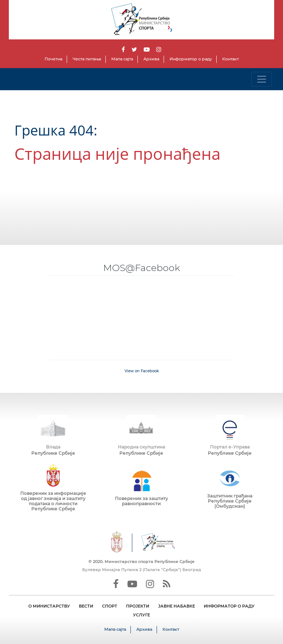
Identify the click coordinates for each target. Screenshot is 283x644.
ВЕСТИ (86, 606)
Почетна (53, 59)
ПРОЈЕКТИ (138, 606)
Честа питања (87, 59)
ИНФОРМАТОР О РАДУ (229, 606)
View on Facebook (142, 371)
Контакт (230, 59)
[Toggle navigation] (262, 79)
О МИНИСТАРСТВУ (49, 606)
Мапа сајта (122, 59)
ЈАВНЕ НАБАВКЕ (177, 606)
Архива (151, 59)
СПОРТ (110, 606)
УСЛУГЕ (141, 615)
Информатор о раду (191, 59)
